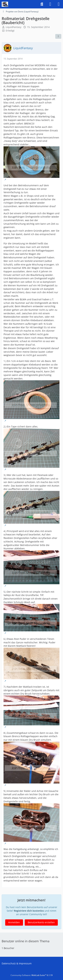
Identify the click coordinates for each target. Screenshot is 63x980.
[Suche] (42, 4)
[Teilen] (58, 36)
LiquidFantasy (14, 27)
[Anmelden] (50, 4)
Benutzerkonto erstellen (41, 922)
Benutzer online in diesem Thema (26, 941)
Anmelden (14, 922)
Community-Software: (32, 975)
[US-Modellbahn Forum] (5, 4)
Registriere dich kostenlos (29, 911)
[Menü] (59, 4)
